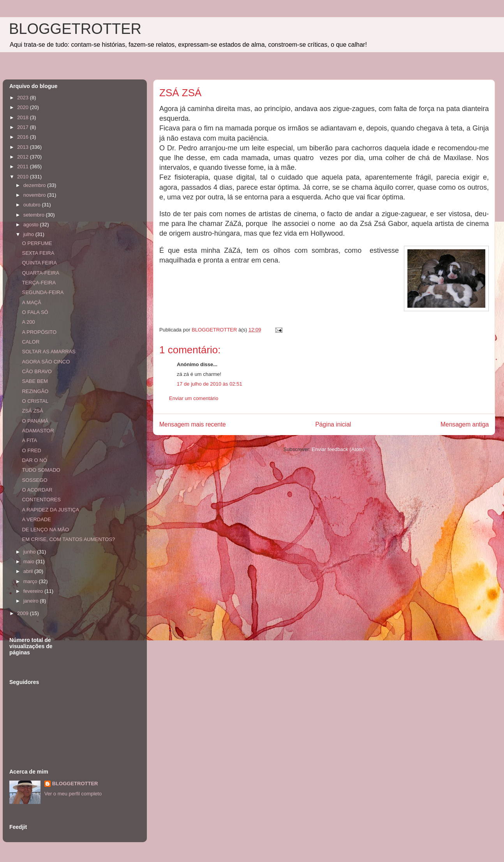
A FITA (29, 440)
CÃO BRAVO (37, 371)
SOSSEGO (34, 480)
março (31, 581)
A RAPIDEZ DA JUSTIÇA (50, 510)
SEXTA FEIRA (38, 253)
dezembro (35, 185)
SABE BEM (35, 381)
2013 (24, 147)
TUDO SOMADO (41, 470)
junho (30, 552)
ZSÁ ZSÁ (32, 411)
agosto (32, 225)
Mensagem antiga (465, 424)
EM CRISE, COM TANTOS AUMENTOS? (68, 539)
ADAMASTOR (38, 431)
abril (29, 571)
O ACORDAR (37, 490)
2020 (24, 107)
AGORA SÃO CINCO (46, 362)
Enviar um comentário (194, 398)
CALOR (31, 342)
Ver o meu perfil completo (73, 794)
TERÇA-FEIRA (39, 283)
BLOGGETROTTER (75, 29)
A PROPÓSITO (39, 332)
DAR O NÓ (34, 460)
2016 (24, 137)
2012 (24, 157)
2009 (24, 613)
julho (29, 234)
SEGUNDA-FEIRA (43, 292)
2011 (24, 167)
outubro (33, 205)
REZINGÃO (35, 391)
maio (30, 561)
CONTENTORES (41, 500)
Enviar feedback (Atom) (338, 449)
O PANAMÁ (35, 421)
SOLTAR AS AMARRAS (49, 352)
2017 (24, 127)
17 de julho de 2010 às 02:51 (210, 384)
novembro (35, 195)
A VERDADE (36, 519)
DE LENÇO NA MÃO (45, 530)
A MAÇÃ (31, 302)
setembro (35, 215)
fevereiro (34, 591)
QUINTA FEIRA (39, 263)
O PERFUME (37, 243)
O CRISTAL (35, 401)
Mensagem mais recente (193, 424)
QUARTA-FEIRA (41, 273)
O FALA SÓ (35, 312)
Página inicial (333, 424)
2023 (24, 98)
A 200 (28, 322)
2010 (24, 177)
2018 (24, 117)
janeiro (32, 601)
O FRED (31, 450)
